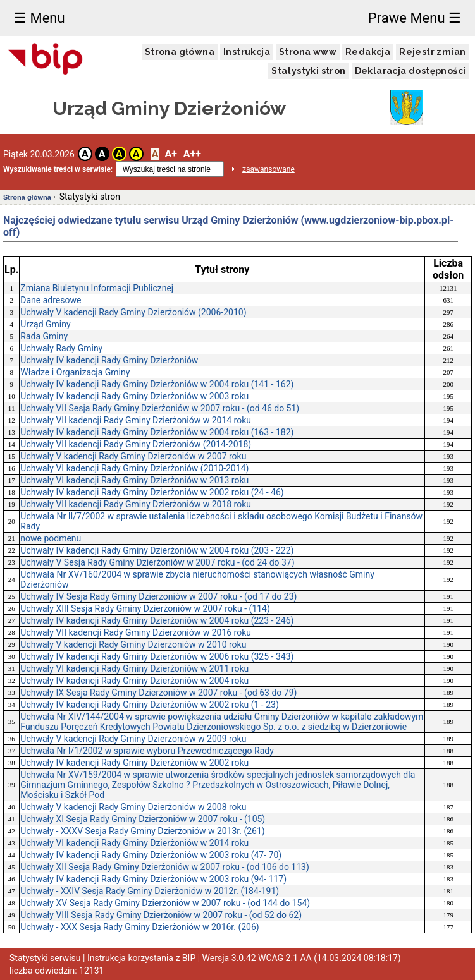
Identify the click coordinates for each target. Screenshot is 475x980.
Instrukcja (247, 52)
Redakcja (368, 52)
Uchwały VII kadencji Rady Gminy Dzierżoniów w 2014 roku (136, 420)
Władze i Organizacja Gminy (75, 372)
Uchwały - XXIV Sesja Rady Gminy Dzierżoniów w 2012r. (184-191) (150, 891)
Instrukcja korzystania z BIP (141, 958)
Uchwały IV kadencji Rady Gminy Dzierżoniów (109, 360)
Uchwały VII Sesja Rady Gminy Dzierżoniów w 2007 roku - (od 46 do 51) (160, 408)
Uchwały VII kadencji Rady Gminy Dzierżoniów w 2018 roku (136, 504)
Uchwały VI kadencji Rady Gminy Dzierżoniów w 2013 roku (134, 480)
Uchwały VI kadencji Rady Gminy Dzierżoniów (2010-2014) (134, 468)
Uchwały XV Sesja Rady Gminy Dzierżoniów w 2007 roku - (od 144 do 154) (165, 903)
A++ (192, 154)
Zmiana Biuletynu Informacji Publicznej (97, 288)
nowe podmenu (51, 538)
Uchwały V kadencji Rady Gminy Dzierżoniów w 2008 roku (133, 807)
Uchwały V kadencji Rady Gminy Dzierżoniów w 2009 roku (133, 739)
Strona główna (180, 52)
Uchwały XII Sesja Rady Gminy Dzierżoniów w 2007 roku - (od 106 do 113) (165, 867)
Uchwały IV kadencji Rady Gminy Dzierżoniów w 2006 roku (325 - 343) (157, 656)
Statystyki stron (308, 71)
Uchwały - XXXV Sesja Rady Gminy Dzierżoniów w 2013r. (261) (142, 831)
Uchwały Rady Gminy (61, 348)
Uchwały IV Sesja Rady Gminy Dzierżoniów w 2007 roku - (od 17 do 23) (158, 596)
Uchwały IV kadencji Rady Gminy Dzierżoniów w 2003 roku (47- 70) (151, 855)
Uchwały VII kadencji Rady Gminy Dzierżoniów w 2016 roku (136, 632)
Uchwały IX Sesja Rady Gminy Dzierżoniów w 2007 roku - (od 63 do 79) (158, 693)
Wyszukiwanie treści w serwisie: (58, 169)
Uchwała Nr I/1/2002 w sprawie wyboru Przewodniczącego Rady (147, 751)
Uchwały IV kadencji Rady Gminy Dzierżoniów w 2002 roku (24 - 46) (152, 492)
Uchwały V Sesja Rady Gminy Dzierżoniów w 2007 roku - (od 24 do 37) (157, 562)
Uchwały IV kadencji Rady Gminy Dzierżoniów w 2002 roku (134, 763)
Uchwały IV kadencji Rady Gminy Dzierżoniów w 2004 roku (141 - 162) (157, 384)
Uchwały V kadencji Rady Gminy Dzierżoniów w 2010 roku (133, 644)
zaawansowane (268, 169)
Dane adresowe (51, 300)
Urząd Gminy (45, 324)
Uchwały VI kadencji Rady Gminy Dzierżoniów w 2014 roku (134, 843)
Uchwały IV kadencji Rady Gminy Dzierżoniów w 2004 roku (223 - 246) (157, 620)
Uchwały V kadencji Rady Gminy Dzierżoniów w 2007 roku (133, 456)
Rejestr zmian (432, 52)
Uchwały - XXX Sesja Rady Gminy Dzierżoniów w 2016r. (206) (139, 927)
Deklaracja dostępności (410, 71)
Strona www (308, 52)
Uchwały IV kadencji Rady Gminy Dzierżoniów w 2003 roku (134, 396)
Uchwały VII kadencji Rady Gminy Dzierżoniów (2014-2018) (136, 444)
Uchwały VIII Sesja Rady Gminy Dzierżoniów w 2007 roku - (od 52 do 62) (161, 915)
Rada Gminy (44, 336)
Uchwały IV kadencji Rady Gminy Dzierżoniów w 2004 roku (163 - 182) (157, 432)
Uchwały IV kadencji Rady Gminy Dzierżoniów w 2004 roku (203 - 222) (157, 550)
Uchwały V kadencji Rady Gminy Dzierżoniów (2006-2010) (133, 312)
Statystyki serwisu (45, 958)
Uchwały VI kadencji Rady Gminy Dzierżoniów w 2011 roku (134, 668)
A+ (170, 154)
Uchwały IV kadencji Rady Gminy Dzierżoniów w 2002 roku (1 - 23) (149, 705)
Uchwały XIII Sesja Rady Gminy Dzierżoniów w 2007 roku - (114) (145, 608)
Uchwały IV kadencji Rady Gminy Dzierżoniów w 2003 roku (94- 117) (153, 879)
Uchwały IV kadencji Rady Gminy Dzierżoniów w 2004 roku (134, 681)
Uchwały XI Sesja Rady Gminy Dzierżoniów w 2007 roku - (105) (143, 819)
